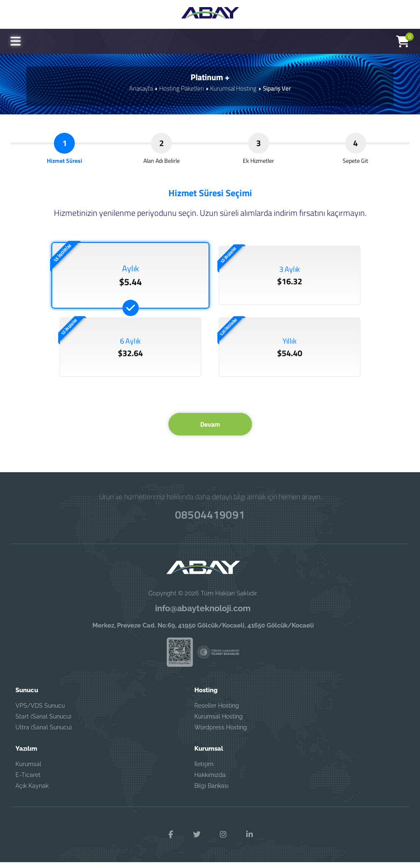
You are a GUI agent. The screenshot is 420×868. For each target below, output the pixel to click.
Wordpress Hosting (221, 733)
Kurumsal (28, 770)
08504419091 (210, 520)
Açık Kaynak (32, 792)
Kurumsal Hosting (233, 88)
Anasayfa (141, 88)
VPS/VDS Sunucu (40, 711)
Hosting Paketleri (182, 88)
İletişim (204, 770)
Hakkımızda (210, 781)
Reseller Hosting (217, 711)
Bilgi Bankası (211, 792)
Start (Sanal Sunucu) (43, 722)
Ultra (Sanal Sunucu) (44, 733)
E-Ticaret (28, 781)
